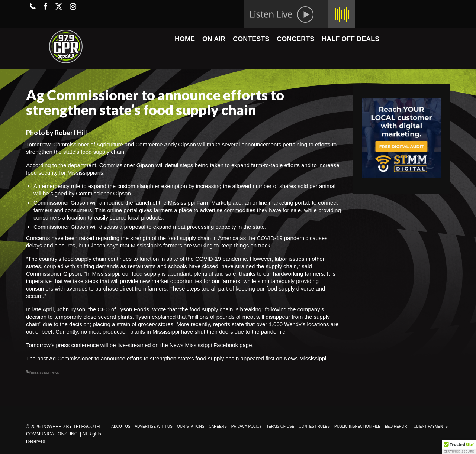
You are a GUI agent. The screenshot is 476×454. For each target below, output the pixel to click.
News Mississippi (305, 358)
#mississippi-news (44, 372)
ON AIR (214, 39)
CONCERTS (295, 39)
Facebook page (233, 345)
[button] (459, 447)
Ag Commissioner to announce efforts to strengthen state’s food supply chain (144, 358)
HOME (185, 39)
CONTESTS (251, 39)
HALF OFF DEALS (350, 39)
